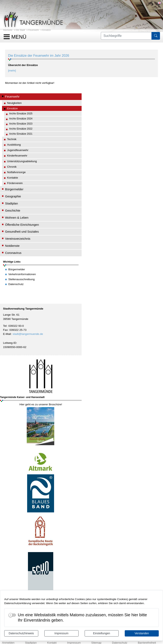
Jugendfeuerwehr (18, 150)
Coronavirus (13, 253)
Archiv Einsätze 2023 (21, 124)
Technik (12, 139)
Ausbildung (14, 145)
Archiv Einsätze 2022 (21, 129)
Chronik (12, 167)
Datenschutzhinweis (21, 633)
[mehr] (12, 71)
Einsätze (47, 30)
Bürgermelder (14, 189)
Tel (5, 326)
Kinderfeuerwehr (17, 156)
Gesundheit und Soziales (22, 232)
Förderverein (15, 183)
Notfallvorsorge (16, 172)
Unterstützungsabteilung (22, 161)
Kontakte (13, 178)
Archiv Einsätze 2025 (21, 114)
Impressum (61, 633)
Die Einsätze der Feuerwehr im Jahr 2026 (39, 55)
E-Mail (7, 334)
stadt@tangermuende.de (28, 334)
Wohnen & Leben (17, 218)
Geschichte (13, 210)
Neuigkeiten (14, 103)
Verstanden (142, 633)
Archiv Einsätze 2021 (21, 134)
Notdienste (12, 246)
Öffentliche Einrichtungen (22, 225)
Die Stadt (20, 30)
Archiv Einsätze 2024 (21, 119)
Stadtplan (11, 203)
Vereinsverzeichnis (18, 239)
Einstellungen (102, 633)
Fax (5, 330)
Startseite (8, 30)
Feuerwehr (34, 30)
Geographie (13, 196)
